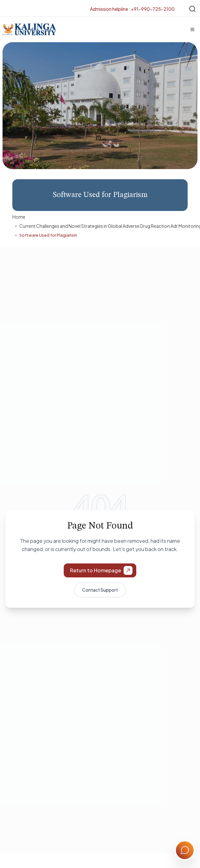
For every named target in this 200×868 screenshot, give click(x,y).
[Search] (192, 9)
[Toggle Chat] (185, 850)
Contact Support (100, 590)
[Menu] (192, 30)
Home (19, 217)
